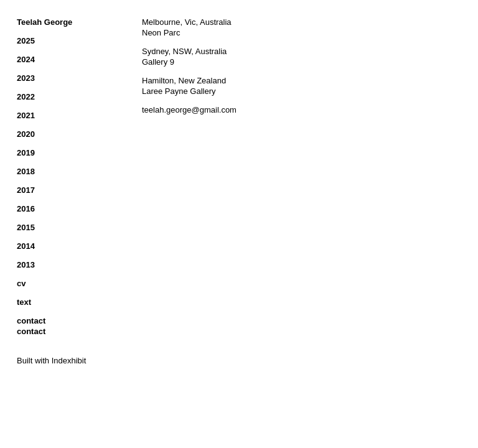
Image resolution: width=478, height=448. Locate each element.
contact (31, 321)
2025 (26, 41)
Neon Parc (161, 33)
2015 (26, 227)
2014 (26, 246)
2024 (26, 59)
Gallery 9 (158, 62)
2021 (26, 115)
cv (21, 283)
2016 (26, 209)
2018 (26, 171)
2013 (26, 265)
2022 (26, 97)
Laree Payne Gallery (179, 91)
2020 (26, 134)
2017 (26, 190)
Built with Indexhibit (51, 361)
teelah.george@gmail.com (189, 110)
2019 (26, 153)
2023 (26, 78)
